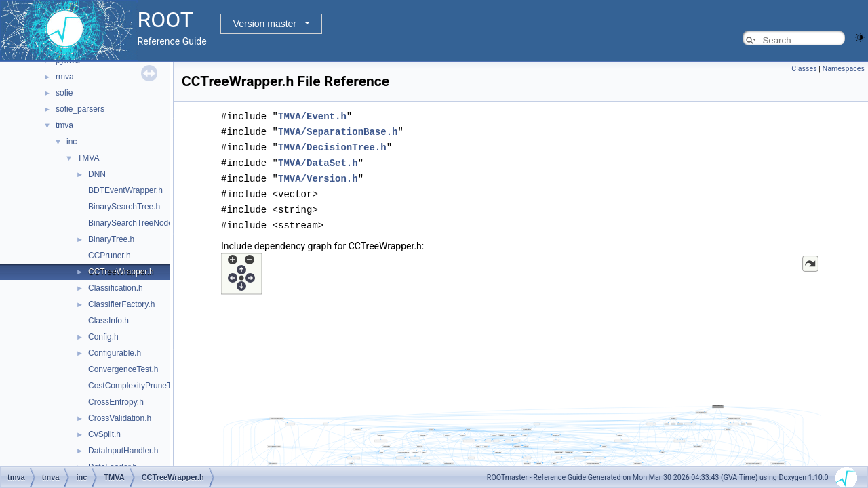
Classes (804, 69)
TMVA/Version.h (318, 175)
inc (72, 142)
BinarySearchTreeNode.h (134, 223)
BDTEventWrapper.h (125, 190)
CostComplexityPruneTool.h (138, 386)
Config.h (103, 337)
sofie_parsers (80, 109)
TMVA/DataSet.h (318, 160)
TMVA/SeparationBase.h (338, 130)
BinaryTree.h (111, 239)
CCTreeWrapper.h (121, 272)
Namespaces (844, 69)
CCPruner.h (110, 256)
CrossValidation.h (120, 418)
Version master (265, 24)
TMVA (88, 158)
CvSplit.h (104, 434)
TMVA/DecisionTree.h (332, 145)
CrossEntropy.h (116, 402)
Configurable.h (115, 353)
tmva (64, 125)
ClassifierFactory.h (121, 304)
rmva (65, 77)
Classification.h (116, 288)
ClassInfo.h (108, 321)
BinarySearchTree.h (124, 207)
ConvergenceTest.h (123, 369)
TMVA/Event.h (312, 116)
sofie (64, 93)
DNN (97, 174)
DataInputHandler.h (123, 451)
